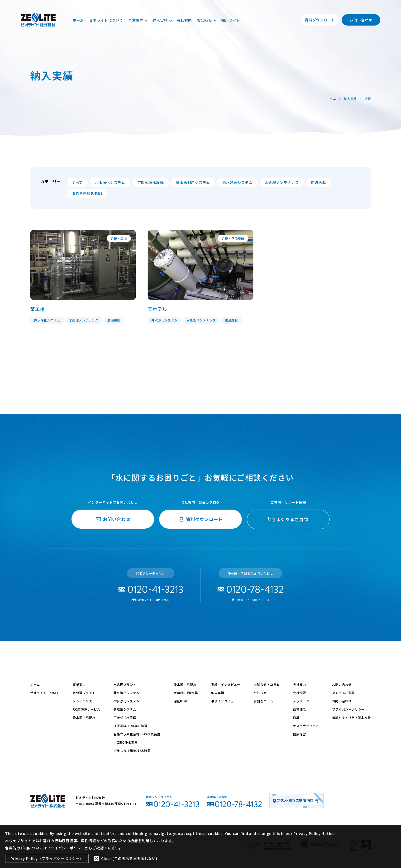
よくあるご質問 (343, 693)
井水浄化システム (110, 182)
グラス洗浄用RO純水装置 (132, 750)
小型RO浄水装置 (126, 742)
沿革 (296, 717)
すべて (77, 182)
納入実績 (162, 20)
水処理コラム (263, 701)
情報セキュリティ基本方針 (351, 717)
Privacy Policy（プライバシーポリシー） (47, 858)
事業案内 (138, 20)
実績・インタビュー (226, 684)
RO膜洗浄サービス (86, 709)
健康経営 (299, 734)
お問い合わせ (361, 20)
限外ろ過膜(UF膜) (87, 193)
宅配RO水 (181, 701)
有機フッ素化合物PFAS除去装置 (137, 734)
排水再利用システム (193, 182)
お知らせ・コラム (267, 684)
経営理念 (299, 709)
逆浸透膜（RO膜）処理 (131, 726)
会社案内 (184, 20)
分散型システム (125, 709)
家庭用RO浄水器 (186, 693)
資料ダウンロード (320, 20)
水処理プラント (84, 693)
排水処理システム (237, 182)
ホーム (78, 20)
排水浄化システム (127, 701)
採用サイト (231, 20)
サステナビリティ (306, 726)
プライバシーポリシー (348, 709)
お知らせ (207, 20)
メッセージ (301, 701)
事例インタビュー (224, 701)
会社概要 (299, 693)
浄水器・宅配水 (84, 717)
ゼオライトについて (106, 20)
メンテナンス (83, 701)
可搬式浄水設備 (151, 182)
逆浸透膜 (319, 182)
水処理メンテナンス (282, 182)
